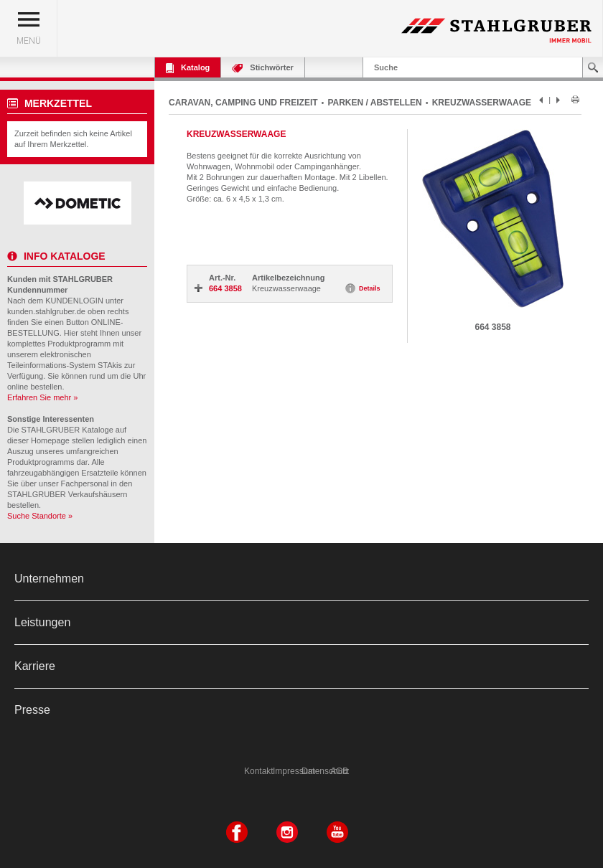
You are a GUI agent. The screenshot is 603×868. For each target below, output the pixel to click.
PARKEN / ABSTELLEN (374, 103)
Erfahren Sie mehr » (42, 397)
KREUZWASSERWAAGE (482, 103)
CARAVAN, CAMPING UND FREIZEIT (243, 103)
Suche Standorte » (40, 516)
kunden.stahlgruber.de (46, 311)
